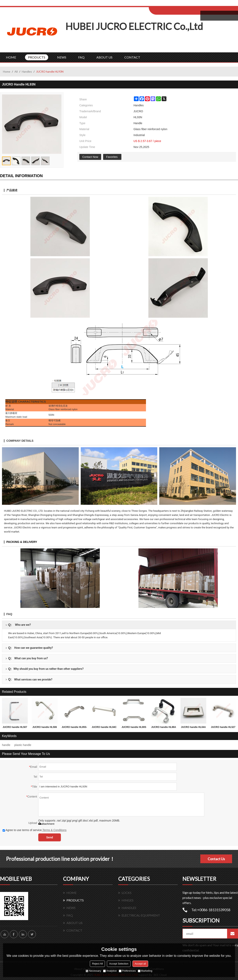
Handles (27, 72)
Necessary (93, 971)
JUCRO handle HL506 (45, 727)
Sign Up (182, 4)
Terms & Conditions (54, 830)
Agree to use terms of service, (35, 830)
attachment (46, 824)
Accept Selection (119, 964)
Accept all (140, 964)
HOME (11, 57)
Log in (173, 4)
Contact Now (90, 157)
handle (6, 745)
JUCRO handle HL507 (15, 727)
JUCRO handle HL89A (164, 727)
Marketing (145, 971)
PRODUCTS (37, 57)
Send (50, 837)
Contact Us (216, 859)
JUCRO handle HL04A (193, 727)
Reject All (97, 964)
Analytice (110, 971)
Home (7, 72)
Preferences (127, 971)
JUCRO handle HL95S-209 (74, 728)
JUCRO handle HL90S (134, 727)
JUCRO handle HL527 (223, 727)
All (16, 72)
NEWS (62, 57)
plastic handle (23, 745)
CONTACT (132, 57)
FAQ (81, 57)
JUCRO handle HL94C (104, 727)
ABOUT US (104, 57)
